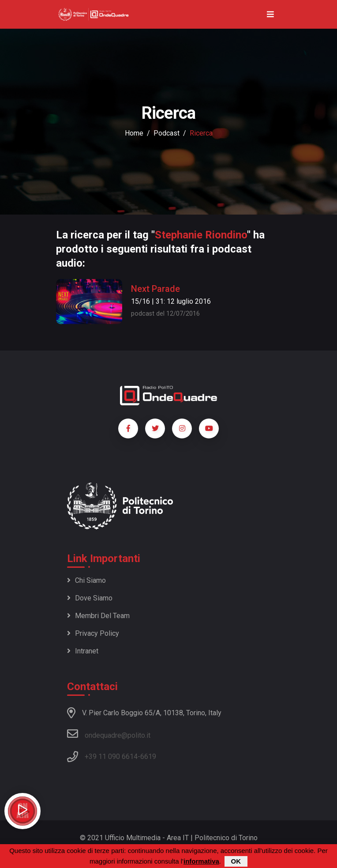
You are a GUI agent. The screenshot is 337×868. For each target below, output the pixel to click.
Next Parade (155, 289)
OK (236, 861)
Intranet (83, 651)
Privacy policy (93, 633)
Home (134, 133)
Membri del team (98, 616)
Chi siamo (86, 580)
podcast (167, 133)
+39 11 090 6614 (111, 757)
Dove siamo (90, 598)
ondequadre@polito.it (109, 734)
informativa (201, 861)
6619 (148, 757)
